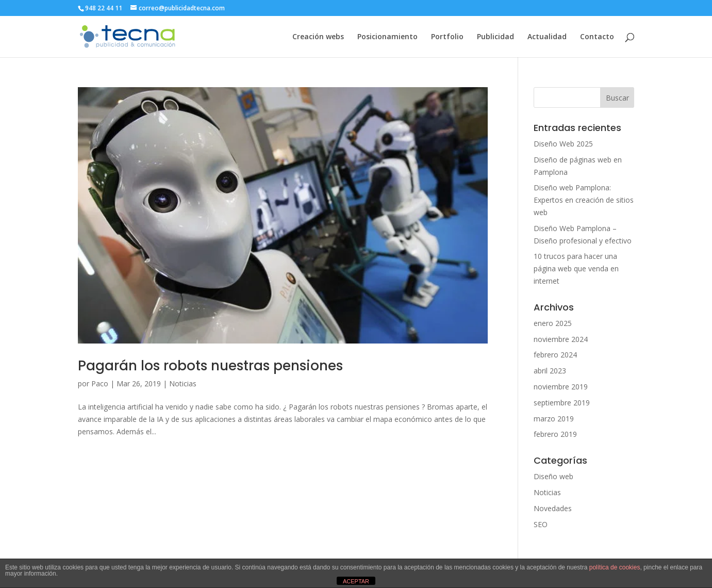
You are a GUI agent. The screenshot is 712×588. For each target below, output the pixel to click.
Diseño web (553, 476)
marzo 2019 (554, 419)
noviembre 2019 (561, 387)
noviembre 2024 (561, 339)
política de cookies (615, 567)
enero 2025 (553, 323)
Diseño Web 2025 (563, 144)
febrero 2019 (555, 434)
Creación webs (318, 37)
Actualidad (547, 37)
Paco (100, 383)
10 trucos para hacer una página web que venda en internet (576, 268)
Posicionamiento (387, 37)
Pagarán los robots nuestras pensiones (210, 366)
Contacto (597, 37)
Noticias (183, 383)
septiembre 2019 (562, 403)
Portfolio (447, 37)
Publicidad (495, 37)
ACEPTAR (356, 581)
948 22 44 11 (104, 8)
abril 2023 (550, 371)
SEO (541, 524)
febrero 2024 (555, 355)
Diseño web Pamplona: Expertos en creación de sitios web (584, 200)
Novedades (553, 508)
